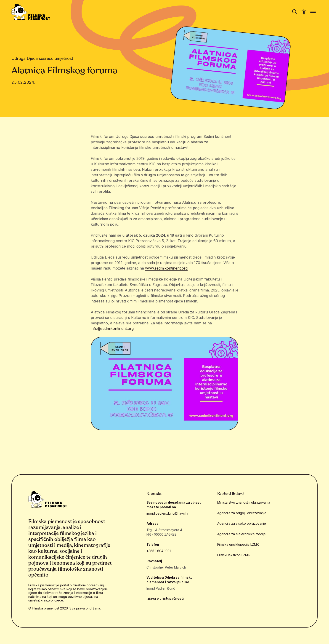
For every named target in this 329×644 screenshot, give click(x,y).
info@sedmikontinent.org (112, 329)
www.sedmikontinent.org (166, 268)
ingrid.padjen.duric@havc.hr (167, 513)
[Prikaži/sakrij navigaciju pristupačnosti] (304, 12)
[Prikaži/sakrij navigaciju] (295, 12)
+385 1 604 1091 (159, 551)
